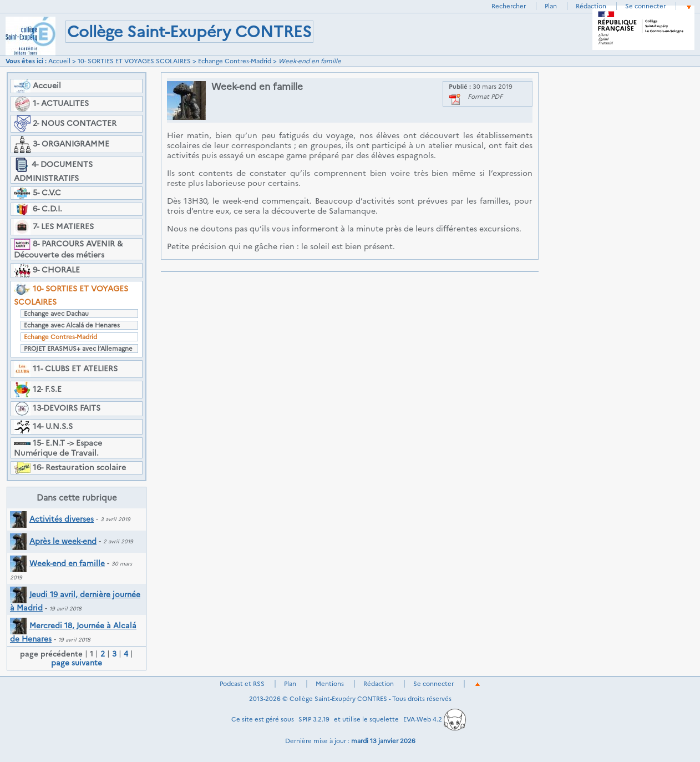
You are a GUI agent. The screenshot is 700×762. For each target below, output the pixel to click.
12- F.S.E (38, 390)
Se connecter (645, 6)
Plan (551, 6)
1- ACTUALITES (51, 104)
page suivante (77, 663)
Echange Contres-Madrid (235, 61)
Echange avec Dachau (56, 314)
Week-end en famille (57, 563)
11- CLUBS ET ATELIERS (66, 369)
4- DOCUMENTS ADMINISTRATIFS (53, 170)
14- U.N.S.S (43, 427)
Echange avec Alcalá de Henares (72, 325)
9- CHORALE (47, 271)
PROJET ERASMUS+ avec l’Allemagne (78, 349)
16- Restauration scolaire (70, 468)
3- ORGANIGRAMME (62, 144)
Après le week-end (53, 541)
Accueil (59, 61)
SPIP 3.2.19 (314, 719)
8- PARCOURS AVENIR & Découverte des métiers (68, 249)
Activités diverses (52, 519)
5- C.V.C (37, 193)
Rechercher (509, 6)
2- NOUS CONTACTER (65, 124)
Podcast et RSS (242, 684)
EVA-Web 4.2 (435, 719)
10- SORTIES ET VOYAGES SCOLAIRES (134, 61)
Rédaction (591, 6)
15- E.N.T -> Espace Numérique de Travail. (58, 448)
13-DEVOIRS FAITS (57, 409)
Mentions (330, 684)
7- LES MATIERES (54, 227)
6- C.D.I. (38, 209)
